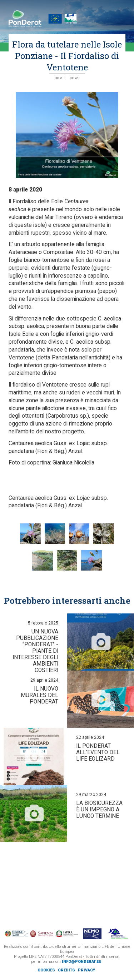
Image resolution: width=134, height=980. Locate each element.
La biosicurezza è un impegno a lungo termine (99, 810)
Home (60, 78)
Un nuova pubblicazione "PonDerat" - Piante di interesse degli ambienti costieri (35, 651)
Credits (66, 970)
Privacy (86, 970)
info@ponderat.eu (82, 962)
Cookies (46, 970)
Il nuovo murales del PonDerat (39, 695)
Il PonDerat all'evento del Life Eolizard (98, 752)
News (75, 78)
